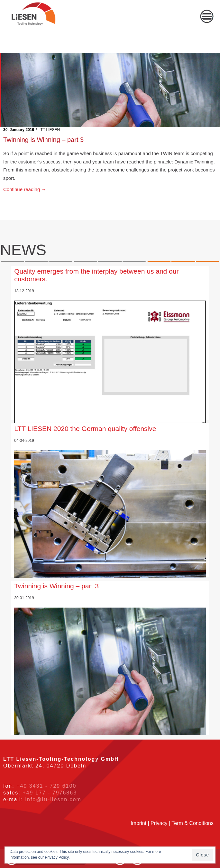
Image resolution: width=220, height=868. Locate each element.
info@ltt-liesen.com (53, 799)
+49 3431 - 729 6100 (46, 786)
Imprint (138, 823)
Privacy (159, 823)
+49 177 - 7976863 (50, 793)
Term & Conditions (192, 823)
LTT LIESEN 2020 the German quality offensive (85, 429)
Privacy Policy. (57, 857)
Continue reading (25, 189)
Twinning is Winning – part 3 (43, 140)
